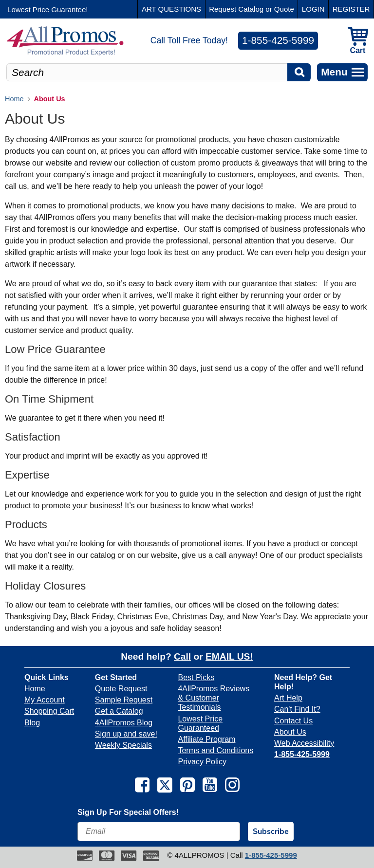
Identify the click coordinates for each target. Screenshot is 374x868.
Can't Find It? (297, 709)
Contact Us (293, 721)
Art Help (288, 698)
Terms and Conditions (215, 750)
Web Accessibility (304, 743)
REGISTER (351, 9)
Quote (284, 9)
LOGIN (313, 9)
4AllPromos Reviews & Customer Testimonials (214, 698)
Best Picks (196, 677)
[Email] (159, 831)
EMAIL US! (229, 656)
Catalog (251, 9)
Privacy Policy (202, 762)
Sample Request (124, 700)
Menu (342, 72)
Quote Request (121, 689)
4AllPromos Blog (124, 723)
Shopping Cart (49, 711)
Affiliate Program (206, 739)
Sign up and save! (126, 734)
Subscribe (271, 831)
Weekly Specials (123, 745)
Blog (32, 723)
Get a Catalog (119, 711)
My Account (45, 700)
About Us (290, 732)
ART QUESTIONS (171, 9)
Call (182, 656)
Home (35, 689)
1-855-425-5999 (278, 40)
